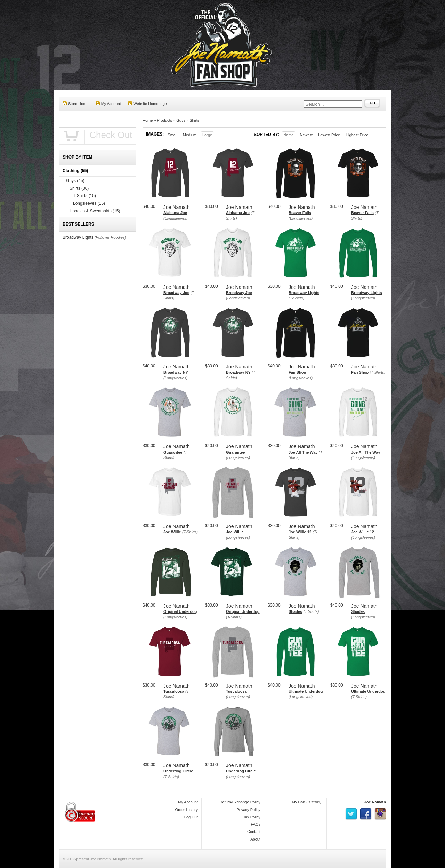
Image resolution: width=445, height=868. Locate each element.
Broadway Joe (176, 293)
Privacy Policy (249, 810)
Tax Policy (252, 817)
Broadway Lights (304, 293)
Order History (187, 810)
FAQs (256, 824)
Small (172, 135)
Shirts (194, 120)
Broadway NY (176, 372)
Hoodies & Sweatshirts (95, 211)
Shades (295, 611)
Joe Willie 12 (300, 532)
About (255, 839)
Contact (254, 832)
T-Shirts (84, 196)
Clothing (75, 171)
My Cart (299, 802)
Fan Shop (297, 372)
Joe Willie (172, 532)
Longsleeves (89, 203)
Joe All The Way (303, 452)
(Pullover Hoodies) (110, 237)
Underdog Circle (178, 771)
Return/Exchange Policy (240, 802)
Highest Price (357, 135)
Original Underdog (180, 611)
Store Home (76, 103)
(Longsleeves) (175, 218)
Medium (190, 135)
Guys (181, 120)
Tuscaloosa (174, 691)
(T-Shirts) (296, 298)
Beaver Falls (300, 213)
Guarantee (173, 452)
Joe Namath (375, 802)
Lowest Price (329, 135)
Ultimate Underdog (306, 691)
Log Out (191, 817)
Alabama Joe (175, 213)
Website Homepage (147, 103)
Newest (306, 135)
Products (165, 120)
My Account (108, 103)
